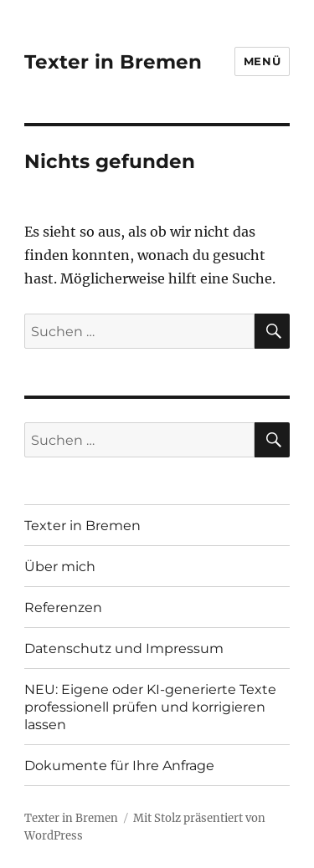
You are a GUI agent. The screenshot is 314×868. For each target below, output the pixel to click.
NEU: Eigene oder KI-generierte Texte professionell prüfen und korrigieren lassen (150, 707)
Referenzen (63, 608)
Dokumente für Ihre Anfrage (119, 766)
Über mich (60, 567)
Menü (262, 61)
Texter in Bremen (113, 62)
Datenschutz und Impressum (124, 648)
